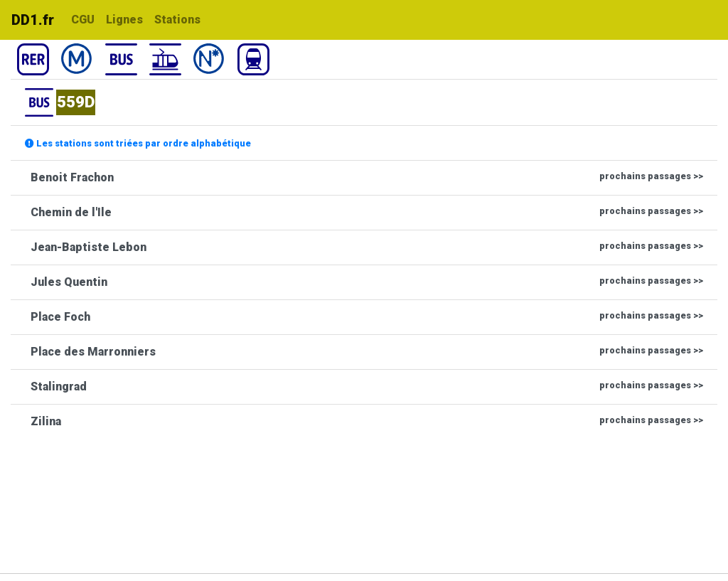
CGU (83, 20)
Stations (177, 20)
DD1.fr (33, 20)
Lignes (124, 20)
